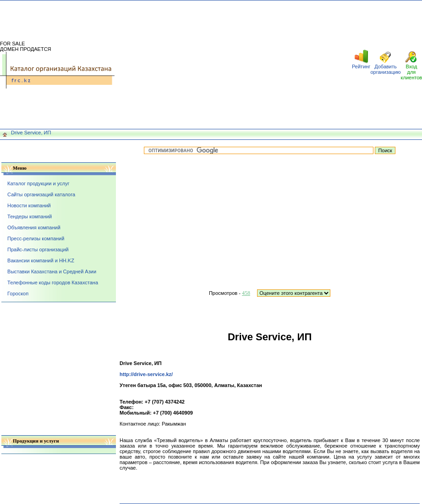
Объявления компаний (34, 227)
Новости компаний (29, 205)
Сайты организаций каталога (41, 194)
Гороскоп (18, 294)
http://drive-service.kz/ (146, 374)
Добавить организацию (385, 69)
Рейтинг (361, 66)
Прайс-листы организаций (38, 249)
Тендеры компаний (30, 216)
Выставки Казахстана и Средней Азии (52, 271)
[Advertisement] (233, 65)
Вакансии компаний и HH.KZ (41, 260)
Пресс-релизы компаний (36, 238)
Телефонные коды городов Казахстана (53, 282)
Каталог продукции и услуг (38, 183)
